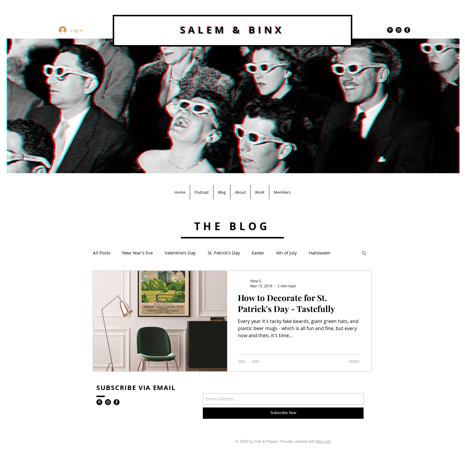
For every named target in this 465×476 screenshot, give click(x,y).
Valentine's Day (180, 253)
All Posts (102, 253)
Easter (258, 253)
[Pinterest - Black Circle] (390, 30)
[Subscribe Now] (283, 413)
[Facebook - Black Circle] (407, 30)
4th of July (286, 253)
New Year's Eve (137, 253)
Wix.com (323, 441)
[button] (364, 253)
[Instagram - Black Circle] (399, 30)
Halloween (320, 253)
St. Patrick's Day (224, 253)
